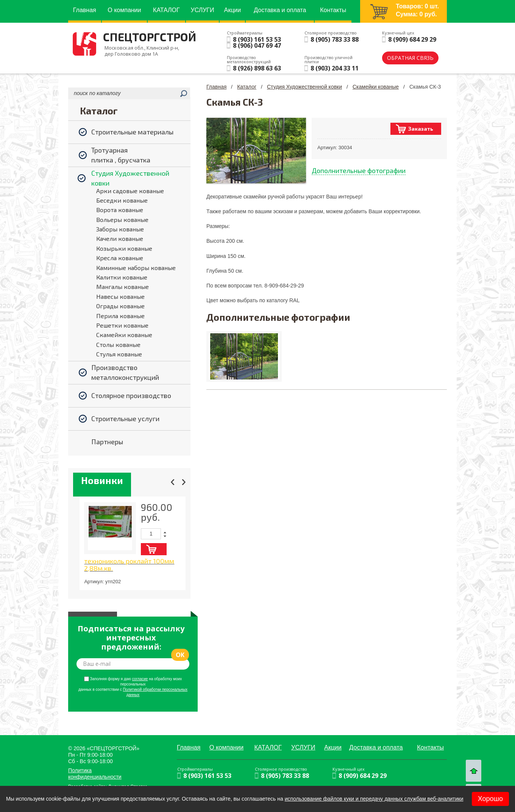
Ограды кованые (120, 306)
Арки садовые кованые (130, 191)
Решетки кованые (122, 325)
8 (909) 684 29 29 (412, 39)
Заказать (421, 129)
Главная (216, 87)
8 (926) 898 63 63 (257, 68)
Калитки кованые (122, 277)
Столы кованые (118, 344)
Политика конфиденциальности (95, 774)
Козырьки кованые (124, 248)
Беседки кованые (122, 200)
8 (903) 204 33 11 (335, 68)
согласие (140, 679)
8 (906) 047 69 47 (257, 45)
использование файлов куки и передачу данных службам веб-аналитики (374, 799)
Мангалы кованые (123, 287)
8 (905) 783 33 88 (335, 39)
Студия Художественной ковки (304, 87)
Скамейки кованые (124, 335)
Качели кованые (120, 238)
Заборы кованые (120, 229)
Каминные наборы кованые (136, 268)
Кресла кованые (120, 258)
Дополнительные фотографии (359, 170)
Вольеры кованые (122, 219)
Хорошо (490, 799)
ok (180, 655)
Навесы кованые (120, 296)
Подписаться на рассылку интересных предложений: (131, 638)
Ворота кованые (120, 210)
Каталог (247, 87)
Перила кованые (120, 316)
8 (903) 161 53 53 (257, 39)
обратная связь (410, 58)
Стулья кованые (119, 354)
